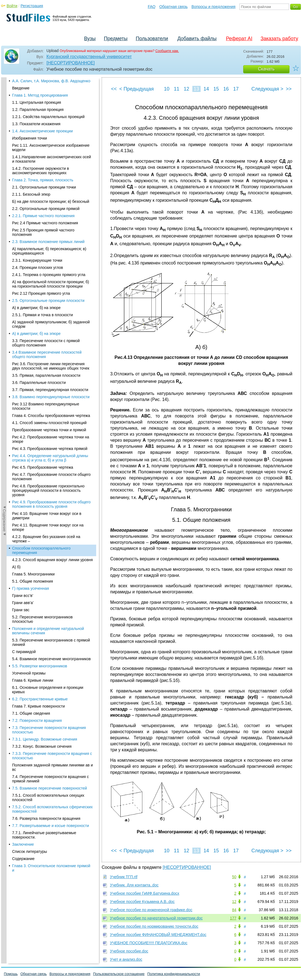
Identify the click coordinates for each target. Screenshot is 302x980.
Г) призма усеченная (31, 134)
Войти (12, 6)
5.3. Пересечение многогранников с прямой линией (51, 188)
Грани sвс (21, 155)
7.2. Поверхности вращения (37, 266)
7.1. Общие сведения (31, 259)
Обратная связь (174, 7)
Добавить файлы (197, 39)
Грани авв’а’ (23, 148)
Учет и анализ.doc (126, 959)
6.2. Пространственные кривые (40, 244)
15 (216, 89)
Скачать (266, 69)
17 (236, 89)
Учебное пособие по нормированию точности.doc (154, 926)
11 (176, 89)
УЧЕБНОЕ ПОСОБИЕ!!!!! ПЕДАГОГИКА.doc (149, 943)
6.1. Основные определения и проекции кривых (48, 235)
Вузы (90, 39)
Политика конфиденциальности (174, 974)
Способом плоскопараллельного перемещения (41, 96)
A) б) (16, 112)
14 (206, 89)
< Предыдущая (137, 89)
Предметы (116, 39)
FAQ (152, 7)
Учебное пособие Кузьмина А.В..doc (142, 902)
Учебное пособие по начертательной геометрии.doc (156, 918)
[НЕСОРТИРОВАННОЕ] (71, 63)
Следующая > (267, 89)
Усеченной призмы (29, 219)
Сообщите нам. (167, 51)
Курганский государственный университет (89, 57)
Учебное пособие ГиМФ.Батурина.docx (145, 893)
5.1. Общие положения (32, 127)
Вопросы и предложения (214, 7)
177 (233, 918)
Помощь (11, 974)
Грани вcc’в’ (23, 141)
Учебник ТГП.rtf (124, 877)
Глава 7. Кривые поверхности (38, 252)
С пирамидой (24, 197)
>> (289, 89)
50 (234, 877)
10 (167, 89)
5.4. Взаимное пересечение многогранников (51, 204)
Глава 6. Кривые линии (33, 226)
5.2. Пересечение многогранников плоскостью (42, 165)
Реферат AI (239, 39)
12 (186, 89)
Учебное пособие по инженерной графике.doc (151, 910)
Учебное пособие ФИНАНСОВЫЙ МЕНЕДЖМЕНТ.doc (158, 935)
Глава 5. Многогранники (33, 119)
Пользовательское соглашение (119, 974)
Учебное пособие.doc (129, 951)
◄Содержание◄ (4, 174)
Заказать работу (279, 39)
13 (196, 89)
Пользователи (152, 39)
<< (114, 89)
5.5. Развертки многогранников (40, 211)
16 (226, 89)
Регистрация (32, 6)
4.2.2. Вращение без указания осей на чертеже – (46, 84)
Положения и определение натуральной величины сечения (48, 176)
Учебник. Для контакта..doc (134, 885)
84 (234, 910)
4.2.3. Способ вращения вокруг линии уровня (52, 105)
